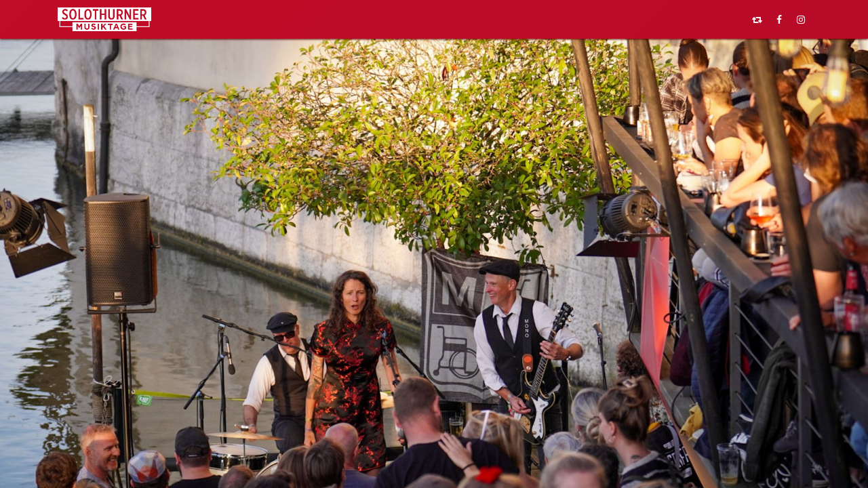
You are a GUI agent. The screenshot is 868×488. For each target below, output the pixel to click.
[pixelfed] (757, 20)
